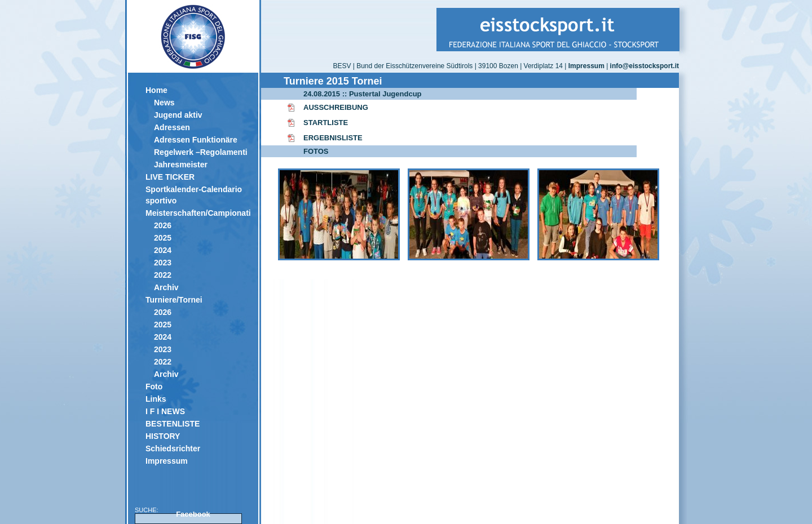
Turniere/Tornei (174, 300)
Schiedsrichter (173, 448)
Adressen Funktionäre (196, 140)
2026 (163, 225)
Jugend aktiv (178, 115)
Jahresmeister (181, 165)
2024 (163, 250)
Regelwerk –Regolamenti (201, 152)
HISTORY (163, 436)
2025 (163, 238)
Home (156, 90)
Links (156, 399)
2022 (163, 275)
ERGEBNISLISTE (333, 138)
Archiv (166, 287)
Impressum (167, 461)
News (164, 103)
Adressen (172, 127)
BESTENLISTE (173, 424)
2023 (163, 263)
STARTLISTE (326, 123)
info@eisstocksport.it (645, 66)
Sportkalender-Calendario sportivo (194, 195)
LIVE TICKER (170, 177)
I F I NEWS (165, 411)
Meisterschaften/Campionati (198, 213)
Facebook (193, 514)
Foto (154, 387)
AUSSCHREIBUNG (336, 107)
